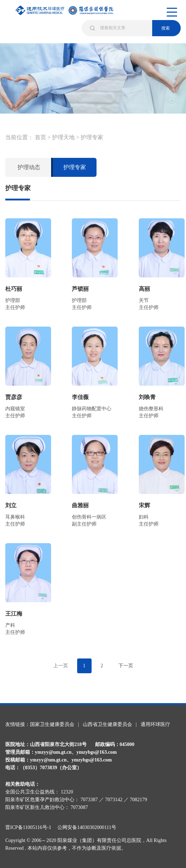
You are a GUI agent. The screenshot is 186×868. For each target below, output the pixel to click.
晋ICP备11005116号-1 (31, 827)
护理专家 (92, 137)
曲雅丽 (80, 505)
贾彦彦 (14, 397)
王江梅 (14, 614)
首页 (41, 137)
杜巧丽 (14, 289)
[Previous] (61, 666)
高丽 (144, 289)
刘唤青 (147, 397)
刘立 (11, 505)
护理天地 (63, 137)
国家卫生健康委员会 (52, 724)
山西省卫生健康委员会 (107, 724)
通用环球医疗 (155, 724)
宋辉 (144, 505)
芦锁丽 (80, 289)
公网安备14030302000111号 (87, 827)
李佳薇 (80, 397)
